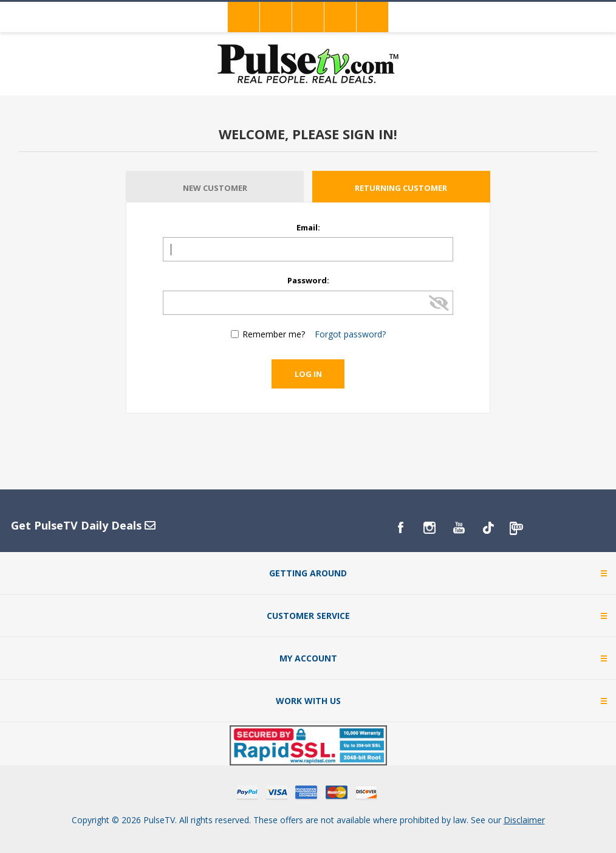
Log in (308, 374)
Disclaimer (524, 820)
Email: (308, 227)
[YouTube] (459, 528)
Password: (308, 280)
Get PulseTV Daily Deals (83, 525)
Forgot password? (350, 334)
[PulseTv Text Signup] (517, 528)
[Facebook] (400, 528)
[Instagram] (429, 528)
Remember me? (274, 334)
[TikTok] (488, 528)
